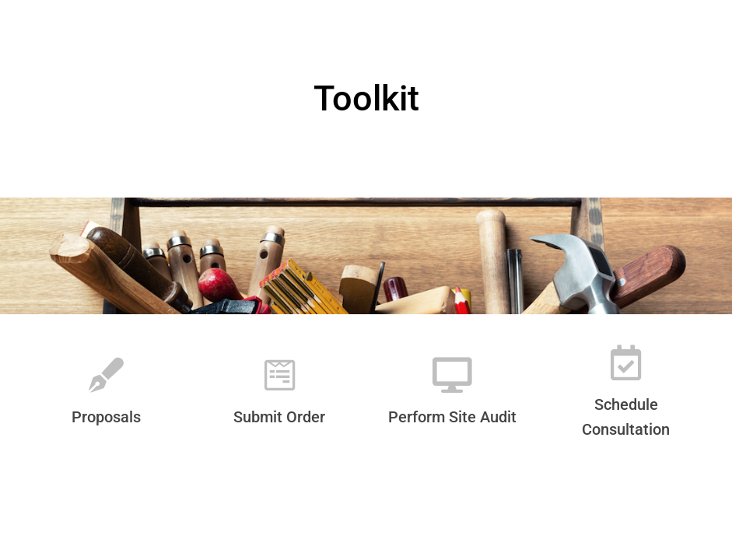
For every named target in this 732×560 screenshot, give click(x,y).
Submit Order (279, 417)
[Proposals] (106, 375)
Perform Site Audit (452, 417)
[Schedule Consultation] (626, 363)
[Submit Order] (280, 375)
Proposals (106, 417)
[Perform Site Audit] (452, 375)
